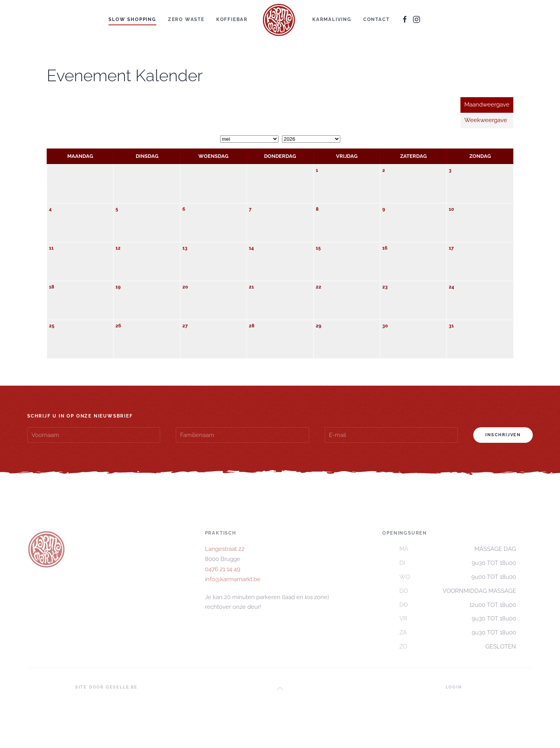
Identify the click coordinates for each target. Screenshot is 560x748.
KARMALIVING (332, 19)
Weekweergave (486, 120)
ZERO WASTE (186, 19)
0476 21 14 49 (223, 569)
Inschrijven (503, 435)
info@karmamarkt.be (233, 579)
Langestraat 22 (225, 549)
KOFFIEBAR (232, 19)
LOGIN (454, 687)
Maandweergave (487, 105)
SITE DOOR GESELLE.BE (106, 687)
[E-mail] (391, 435)
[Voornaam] (94, 435)
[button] (280, 689)
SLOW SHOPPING (132, 19)
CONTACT (376, 19)
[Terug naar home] (280, 19)
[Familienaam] (242, 435)
